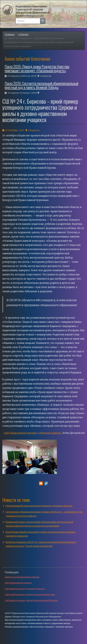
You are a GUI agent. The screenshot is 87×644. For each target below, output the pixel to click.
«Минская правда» (50, 433)
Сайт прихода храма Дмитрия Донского (25, 589)
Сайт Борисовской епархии (20, 433)
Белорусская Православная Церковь (22, 577)
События (23, 34)
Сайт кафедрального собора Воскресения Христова (30, 594)
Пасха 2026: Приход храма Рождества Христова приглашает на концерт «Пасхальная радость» (37, 68)
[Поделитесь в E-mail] (41, 483)
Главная (10, 34)
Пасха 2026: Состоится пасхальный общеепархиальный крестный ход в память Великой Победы (41, 85)
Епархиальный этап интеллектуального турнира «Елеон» (39, 506)
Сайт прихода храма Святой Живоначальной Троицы (31, 600)
